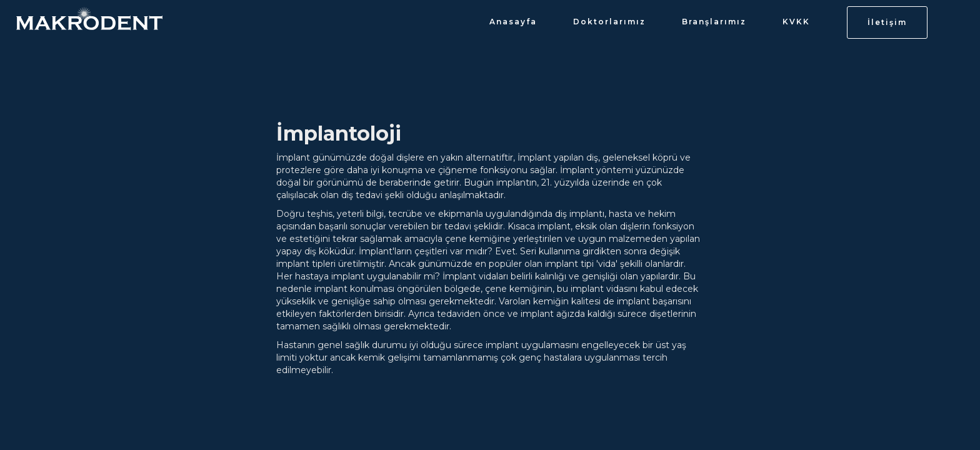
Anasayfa (513, 22)
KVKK (796, 22)
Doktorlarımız (609, 22)
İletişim (887, 22)
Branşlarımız (714, 22)
